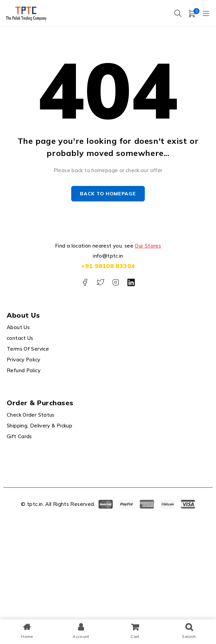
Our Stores (148, 246)
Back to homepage (108, 194)
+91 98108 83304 (108, 266)
